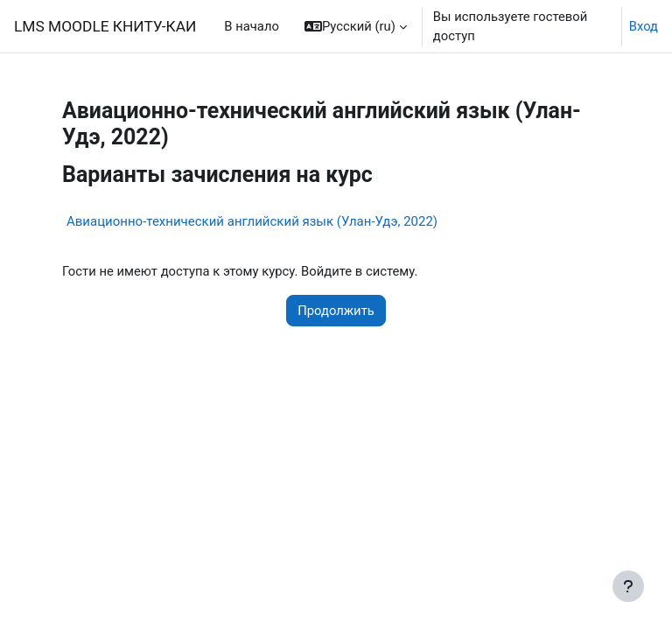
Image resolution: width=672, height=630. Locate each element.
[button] (356, 26)
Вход (644, 26)
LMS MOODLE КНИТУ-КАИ (105, 26)
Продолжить (336, 311)
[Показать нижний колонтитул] (628, 586)
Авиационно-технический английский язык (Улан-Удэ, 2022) (252, 221)
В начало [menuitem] (252, 26)
